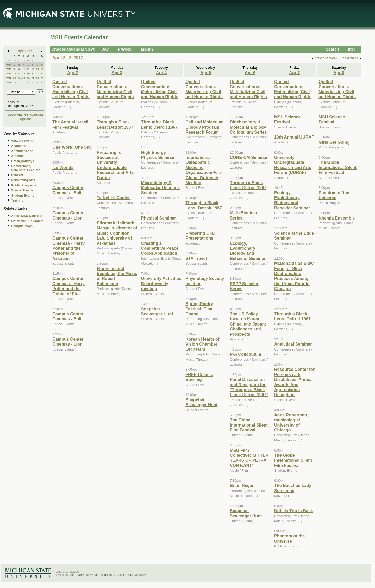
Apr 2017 (25, 51)
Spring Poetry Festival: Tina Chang (199, 309)
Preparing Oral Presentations (200, 236)
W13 (9, 60)
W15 (9, 69)
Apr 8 (339, 73)
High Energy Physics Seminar (158, 155)
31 (37, 60)
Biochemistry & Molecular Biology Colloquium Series (248, 127)
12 (28, 69)
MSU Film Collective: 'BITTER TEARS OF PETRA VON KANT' (249, 458)
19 (28, 74)
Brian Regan (242, 485)
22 (42, 74)
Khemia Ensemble (337, 218)
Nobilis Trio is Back (294, 511)
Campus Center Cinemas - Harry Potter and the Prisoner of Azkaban (68, 248)
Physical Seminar (159, 218)
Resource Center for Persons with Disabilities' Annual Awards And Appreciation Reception (294, 382)
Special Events (22, 190)
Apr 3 (117, 73)
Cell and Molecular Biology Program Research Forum (204, 127)
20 (33, 74)
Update (26, 119)
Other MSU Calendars (27, 221)
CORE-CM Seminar (249, 157)
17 (19, 74)
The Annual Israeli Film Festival (70, 124)
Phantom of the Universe (290, 538)
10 (19, 69)
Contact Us (72, 572)
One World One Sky (72, 147)
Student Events (23, 196)
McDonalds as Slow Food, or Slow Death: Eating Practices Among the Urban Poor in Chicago (294, 276)
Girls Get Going (334, 142)
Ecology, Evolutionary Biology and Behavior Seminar (248, 251)
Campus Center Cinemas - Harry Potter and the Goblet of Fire (68, 286)
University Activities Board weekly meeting (161, 283)
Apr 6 (250, 73)
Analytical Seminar (293, 344)
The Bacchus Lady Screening (293, 488)
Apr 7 (294, 73)
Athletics (18, 156)
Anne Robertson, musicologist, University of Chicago (291, 422)
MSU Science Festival (287, 119)
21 (37, 74)
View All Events (23, 141)
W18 (9, 82)
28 (24, 60)
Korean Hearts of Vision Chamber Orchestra (202, 344)
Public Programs (24, 185)
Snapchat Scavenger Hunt (157, 311)
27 (19, 60)
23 (14, 78)
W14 (9, 65)
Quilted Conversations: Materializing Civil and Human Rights (71, 89)
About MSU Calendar (27, 216)
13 (33, 69)
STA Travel (196, 258)
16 (14, 74)
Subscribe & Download (25, 115)
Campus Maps (22, 226)
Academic (19, 146)
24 (19, 78)
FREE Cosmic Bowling (199, 377)
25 (24, 78)
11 (24, 69)
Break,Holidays (23, 161)
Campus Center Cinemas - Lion (68, 215)
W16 (9, 74)
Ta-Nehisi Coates (114, 198)
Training (17, 201)
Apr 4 (161, 73)
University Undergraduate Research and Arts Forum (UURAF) (293, 165)
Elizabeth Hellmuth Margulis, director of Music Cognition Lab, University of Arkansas (117, 233)
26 (14, 60)
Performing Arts (23, 180)
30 (33, 60)
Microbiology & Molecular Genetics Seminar (160, 188)
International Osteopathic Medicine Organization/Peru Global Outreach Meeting (204, 170)
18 (24, 74)
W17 (9, 78)
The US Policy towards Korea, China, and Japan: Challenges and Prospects (248, 324)
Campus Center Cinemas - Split (68, 190)
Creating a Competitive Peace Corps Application (160, 248)
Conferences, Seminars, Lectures (26, 168)
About (59, 572)
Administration (22, 151)
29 (28, 60)
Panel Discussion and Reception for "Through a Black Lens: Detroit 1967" (249, 387)
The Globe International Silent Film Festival (249, 425)
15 (42, 69)
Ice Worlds (63, 167)
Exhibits (17, 175)
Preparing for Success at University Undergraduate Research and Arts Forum (115, 165)
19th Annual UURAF (294, 137)
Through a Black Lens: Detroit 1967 (115, 124)
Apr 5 (206, 73)
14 (37, 69)
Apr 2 (73, 73)
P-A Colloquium (246, 354)
